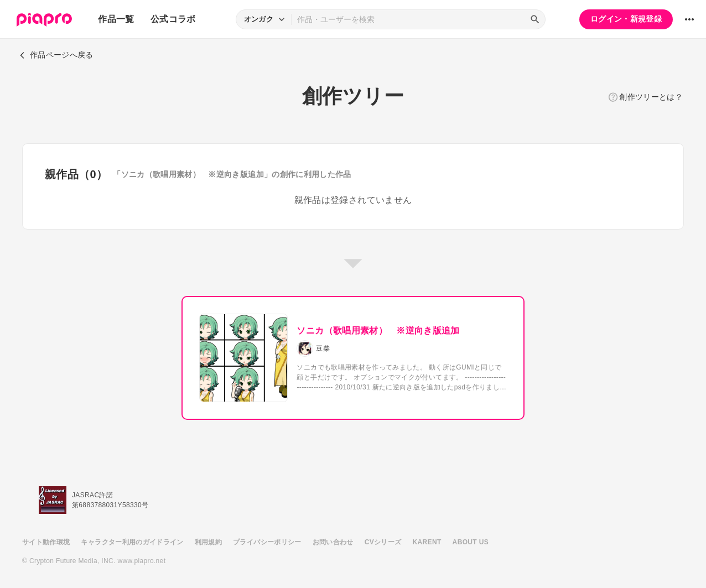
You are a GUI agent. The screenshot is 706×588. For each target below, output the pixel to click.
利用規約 (208, 542)
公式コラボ (173, 19)
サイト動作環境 (46, 542)
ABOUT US (471, 542)
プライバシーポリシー (267, 542)
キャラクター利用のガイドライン (132, 542)
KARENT (427, 542)
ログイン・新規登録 (626, 19)
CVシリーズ (383, 542)
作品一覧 (116, 19)
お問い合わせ (333, 542)
